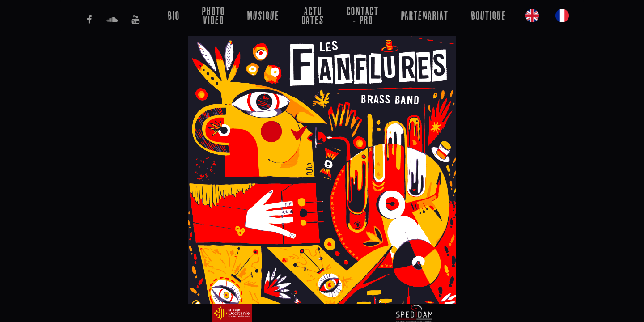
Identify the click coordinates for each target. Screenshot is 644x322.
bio (174, 15)
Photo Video (214, 15)
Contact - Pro (363, 15)
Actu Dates (313, 15)
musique (263, 15)
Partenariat (425, 15)
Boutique (489, 15)
